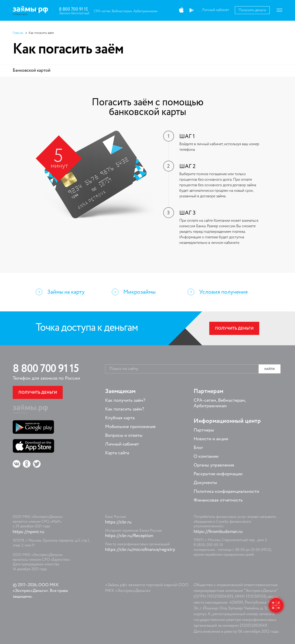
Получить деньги (252, 10)
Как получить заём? (125, 401)
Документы (205, 483)
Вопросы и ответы (124, 436)
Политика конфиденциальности (226, 492)
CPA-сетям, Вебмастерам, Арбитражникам (126, 11)
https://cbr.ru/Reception (129, 536)
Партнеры (204, 430)
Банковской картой (32, 70)
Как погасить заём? (125, 409)
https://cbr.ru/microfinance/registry (140, 550)
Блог (198, 448)
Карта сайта (117, 453)
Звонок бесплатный (74, 13)
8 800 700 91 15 (73, 9)
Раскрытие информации (218, 474)
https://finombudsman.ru (218, 532)
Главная (18, 33)
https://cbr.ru (118, 522)
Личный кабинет (215, 10)
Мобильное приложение (130, 427)
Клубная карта (120, 418)
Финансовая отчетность (218, 500)
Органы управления (214, 465)
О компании (206, 457)
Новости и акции (211, 439)
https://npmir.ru (28, 532)
